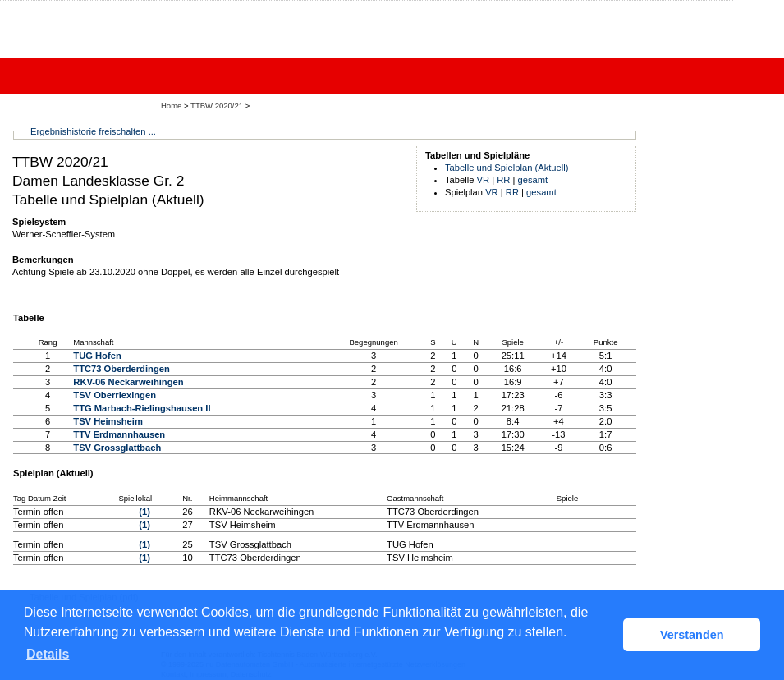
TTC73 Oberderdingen (121, 369)
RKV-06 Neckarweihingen (128, 382)
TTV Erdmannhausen (119, 434)
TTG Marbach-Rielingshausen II (142, 408)
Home (171, 106)
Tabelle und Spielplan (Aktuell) (507, 168)
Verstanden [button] (692, 635)
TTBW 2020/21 (218, 106)
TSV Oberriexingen (115, 395)
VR (484, 180)
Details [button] (48, 654)
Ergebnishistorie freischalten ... (93, 131)
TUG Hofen (97, 356)
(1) (144, 512)
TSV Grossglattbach (117, 448)
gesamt (533, 180)
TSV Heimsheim (108, 421)
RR (503, 180)
